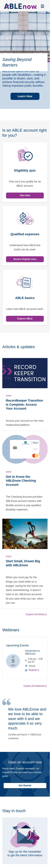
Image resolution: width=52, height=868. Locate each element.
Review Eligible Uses (25, 259)
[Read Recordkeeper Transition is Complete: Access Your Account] (25, 394)
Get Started (25, 785)
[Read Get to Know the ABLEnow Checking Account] (25, 475)
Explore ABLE (25, 319)
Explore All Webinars (34, 686)
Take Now (25, 195)
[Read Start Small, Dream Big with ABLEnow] (25, 564)
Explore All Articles (35, 614)
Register (33, 670)
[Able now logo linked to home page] (21, 6)
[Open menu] (42, 6)
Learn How (25, 96)
